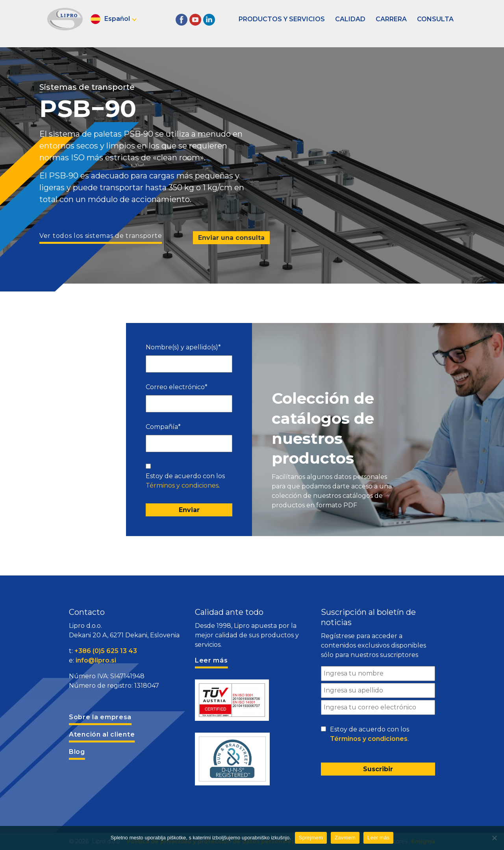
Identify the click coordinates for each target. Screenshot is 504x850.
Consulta (435, 19)
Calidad (350, 19)
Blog (77, 752)
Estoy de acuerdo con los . (185, 481)
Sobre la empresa (100, 717)
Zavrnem (345, 838)
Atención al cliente (102, 734)
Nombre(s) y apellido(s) (183, 347)
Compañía (163, 427)
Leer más (378, 838)
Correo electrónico (177, 387)
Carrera (391, 19)
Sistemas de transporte (87, 87)
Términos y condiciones (182, 485)
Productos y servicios (282, 19)
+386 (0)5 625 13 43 (106, 651)
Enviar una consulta (231, 238)
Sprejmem (311, 838)
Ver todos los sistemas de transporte (101, 236)
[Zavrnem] (494, 838)
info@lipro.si (96, 660)
